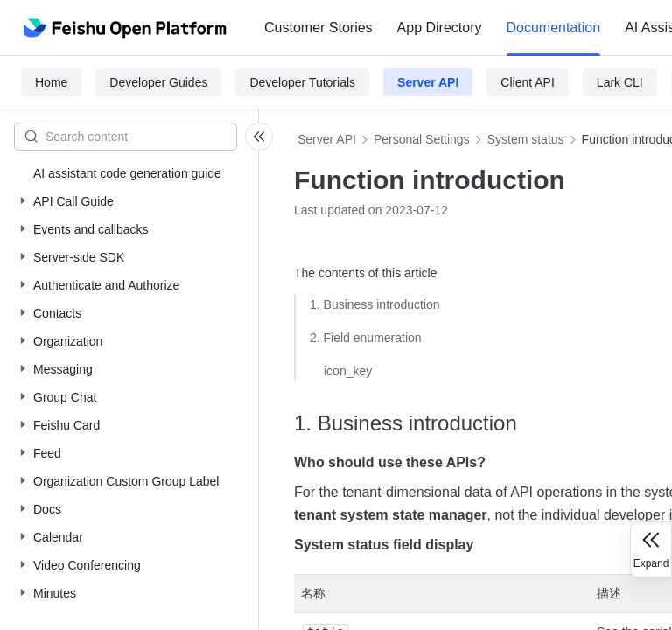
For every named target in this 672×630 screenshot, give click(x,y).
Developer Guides (158, 82)
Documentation (554, 28)
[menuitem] (318, 28)
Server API (428, 82)
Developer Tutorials (302, 82)
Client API (527, 82)
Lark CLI (620, 82)
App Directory (440, 28)
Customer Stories (318, 28)
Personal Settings (422, 139)
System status (526, 139)
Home (51, 82)
